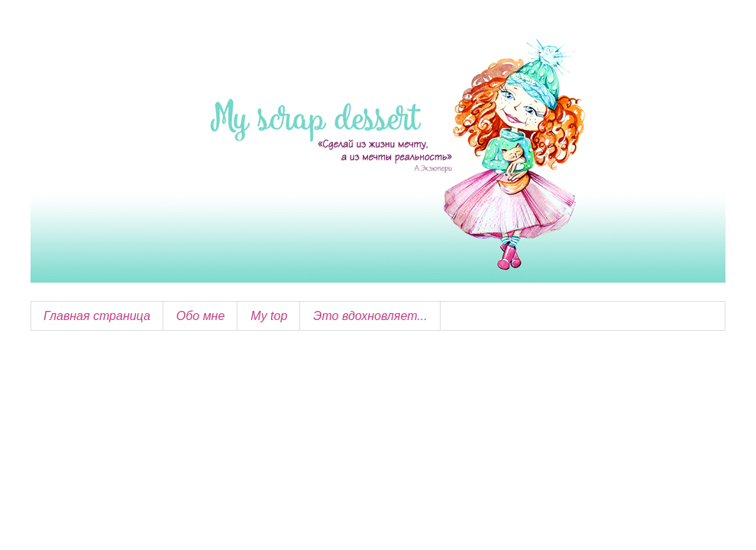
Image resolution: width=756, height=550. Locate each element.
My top (269, 316)
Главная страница (97, 316)
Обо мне (200, 316)
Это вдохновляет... (370, 316)
